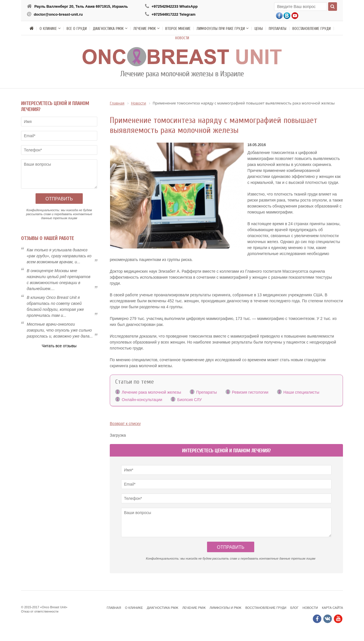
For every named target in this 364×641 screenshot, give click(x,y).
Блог (294, 608)
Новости (310, 608)
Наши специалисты (301, 392)
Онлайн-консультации (142, 400)
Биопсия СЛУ (189, 400)
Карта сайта (332, 608)
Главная (114, 608)
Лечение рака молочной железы (151, 392)
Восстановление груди (266, 608)
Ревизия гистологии (250, 392)
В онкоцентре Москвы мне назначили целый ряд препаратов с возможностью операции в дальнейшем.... (59, 280)
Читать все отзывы (59, 346)
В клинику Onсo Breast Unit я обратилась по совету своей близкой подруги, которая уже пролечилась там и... (55, 306)
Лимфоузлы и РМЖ (226, 608)
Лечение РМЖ (194, 608)
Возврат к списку (125, 424)
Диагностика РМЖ (163, 608)
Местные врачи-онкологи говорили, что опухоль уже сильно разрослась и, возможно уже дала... (60, 330)
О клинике (134, 608)
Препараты (207, 392)
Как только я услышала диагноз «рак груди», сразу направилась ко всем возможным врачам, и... (59, 256)
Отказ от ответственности (40, 611)
